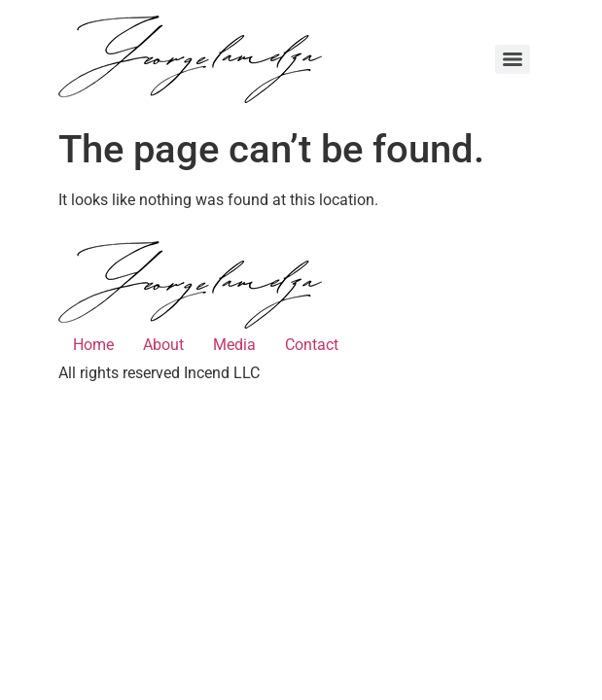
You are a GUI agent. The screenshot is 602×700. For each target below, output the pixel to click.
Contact (312, 345)
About (163, 345)
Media (234, 345)
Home (93, 345)
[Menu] (513, 59)
